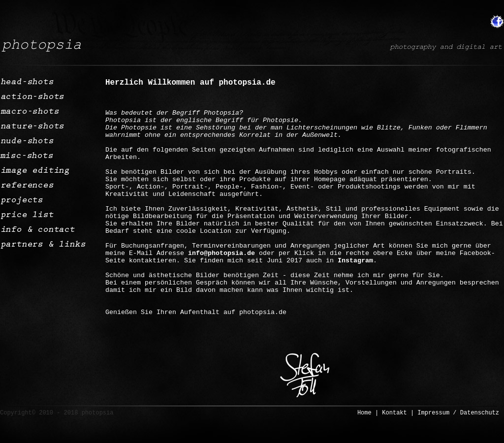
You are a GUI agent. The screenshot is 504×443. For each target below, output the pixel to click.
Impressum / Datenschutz (458, 413)
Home (364, 413)
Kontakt (394, 413)
